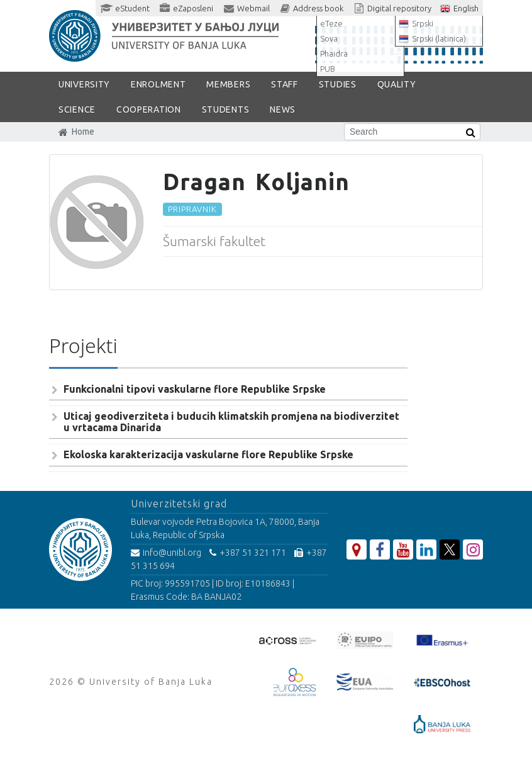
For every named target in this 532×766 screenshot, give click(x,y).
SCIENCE (77, 110)
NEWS (283, 110)
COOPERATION (149, 110)
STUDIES (338, 84)
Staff (285, 84)
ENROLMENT (158, 84)
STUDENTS (226, 110)
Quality (397, 84)
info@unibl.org (166, 553)
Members (228, 84)
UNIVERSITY (84, 84)
